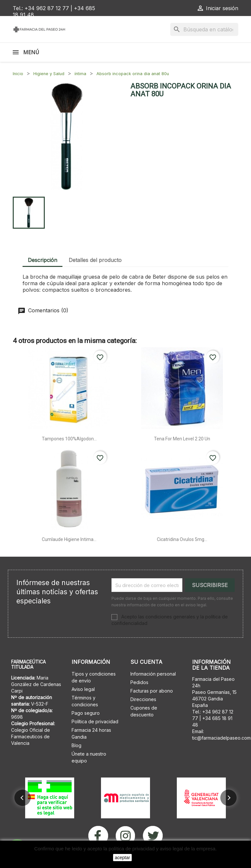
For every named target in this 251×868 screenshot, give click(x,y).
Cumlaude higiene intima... (69, 539)
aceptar (122, 858)
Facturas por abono (152, 691)
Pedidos (139, 682)
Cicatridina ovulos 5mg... (182, 539)
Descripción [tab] (42, 260)
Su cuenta (146, 662)
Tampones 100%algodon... (69, 439)
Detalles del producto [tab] (95, 260)
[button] (23, 798)
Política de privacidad (95, 721)
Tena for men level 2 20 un (182, 439)
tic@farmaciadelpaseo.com (221, 738)
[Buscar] (204, 29)
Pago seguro (86, 713)
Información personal (153, 674)
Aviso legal (83, 689)
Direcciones (143, 699)
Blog (76, 745)
